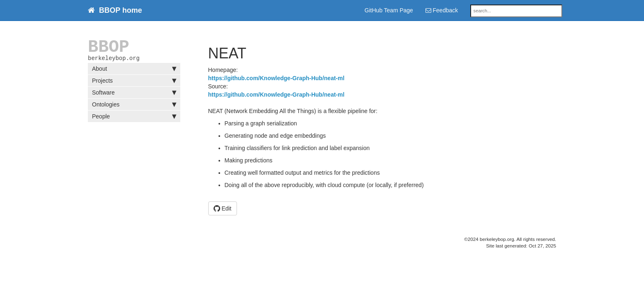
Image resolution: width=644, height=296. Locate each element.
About (134, 70)
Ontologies (134, 106)
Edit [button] (223, 208)
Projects (134, 82)
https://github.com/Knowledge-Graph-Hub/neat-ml (276, 78)
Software (134, 94)
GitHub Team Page (389, 10)
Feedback (442, 10)
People (134, 118)
